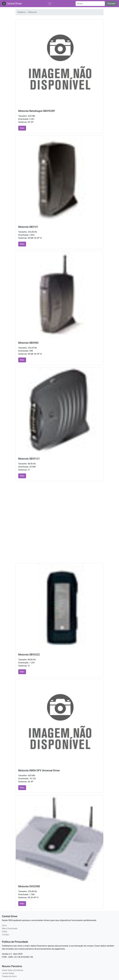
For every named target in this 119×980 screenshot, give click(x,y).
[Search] (90, 4)
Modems (21, 12)
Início (4, 925)
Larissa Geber (8, 973)
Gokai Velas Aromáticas (13, 970)
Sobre (5, 932)
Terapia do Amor (9, 976)
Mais (22, 128)
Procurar (111, 4)
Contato (5, 935)
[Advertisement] (59, 502)
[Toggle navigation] (50, 4)
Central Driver (12, 4)
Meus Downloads (10, 928)
